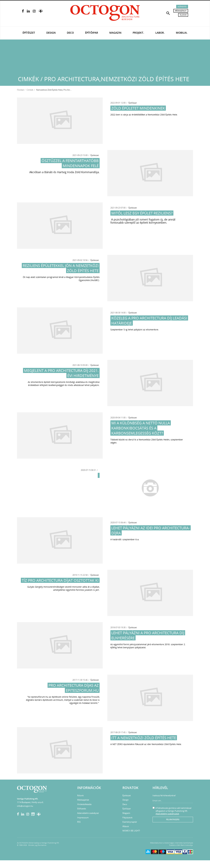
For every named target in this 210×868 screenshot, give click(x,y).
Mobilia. (182, 33)
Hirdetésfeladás (84, 804)
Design (51, 33)
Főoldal (20, 90)
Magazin (115, 33)
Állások (183, 15)
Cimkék (30, 90)
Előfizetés (182, 6)
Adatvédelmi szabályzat (88, 813)
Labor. (160, 33)
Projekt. (138, 33)
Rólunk (80, 795)
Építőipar (92, 33)
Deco (70, 33)
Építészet (29, 33)
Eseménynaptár (130, 822)
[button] (168, 13)
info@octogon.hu (25, 806)
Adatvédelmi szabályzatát (167, 814)
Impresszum (83, 818)
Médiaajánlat (181, 11)
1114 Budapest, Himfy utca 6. (30, 802)
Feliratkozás (173, 819)
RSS (79, 822)
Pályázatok (127, 818)
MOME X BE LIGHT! (131, 831)
